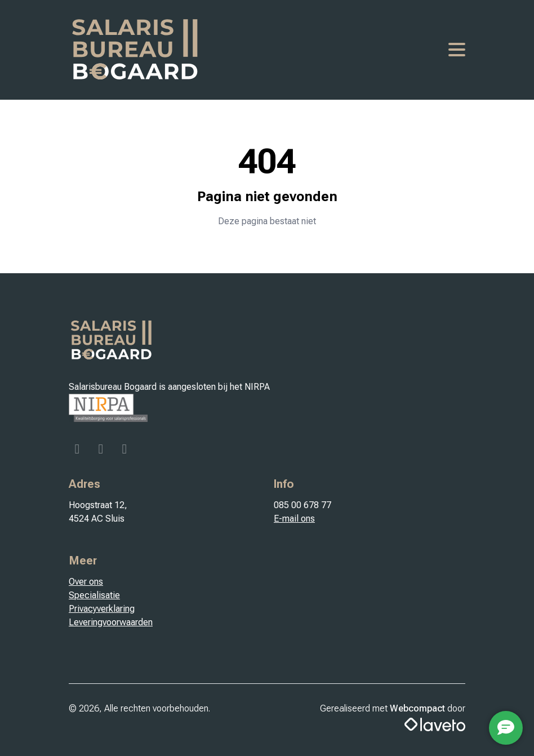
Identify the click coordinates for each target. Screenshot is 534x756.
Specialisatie (94, 595)
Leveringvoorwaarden (111, 622)
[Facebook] (78, 450)
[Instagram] (102, 450)
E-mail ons (294, 519)
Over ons (86, 582)
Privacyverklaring (102, 609)
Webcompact (417, 708)
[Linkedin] (124, 450)
